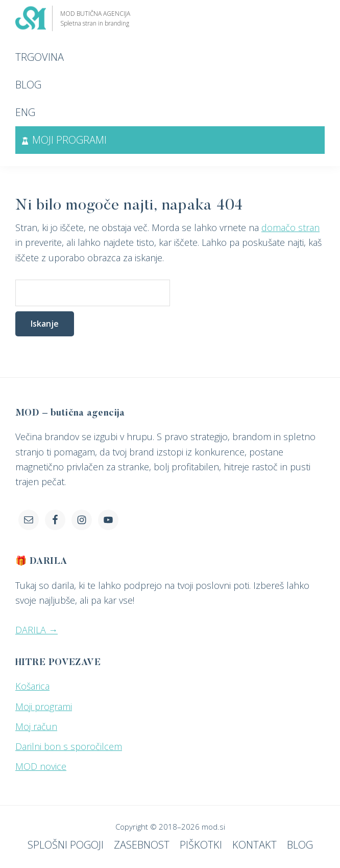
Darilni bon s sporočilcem (69, 746)
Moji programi (44, 706)
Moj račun (36, 726)
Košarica (32, 686)
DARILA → (37, 630)
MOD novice (41, 766)
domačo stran (290, 227)
